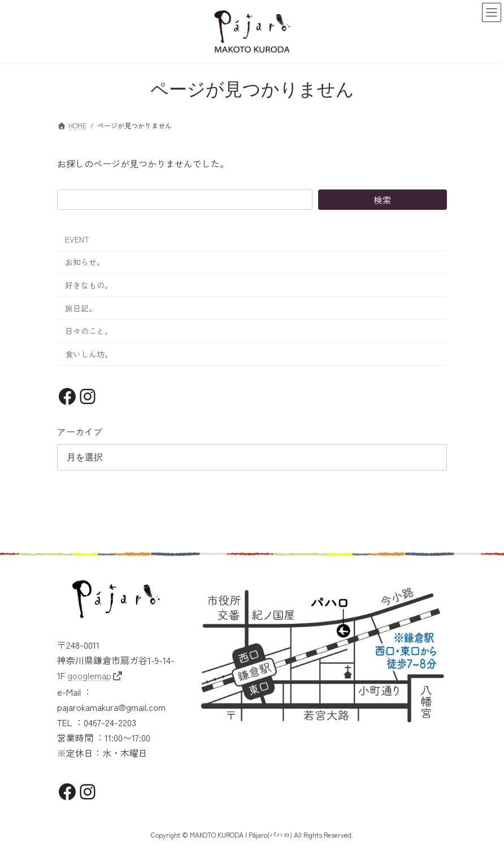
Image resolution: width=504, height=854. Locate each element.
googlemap (89, 676)
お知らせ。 (85, 262)
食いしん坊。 (89, 354)
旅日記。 (81, 308)
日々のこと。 (89, 331)
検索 (383, 200)
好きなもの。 (89, 285)
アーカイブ (80, 432)
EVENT (77, 239)
